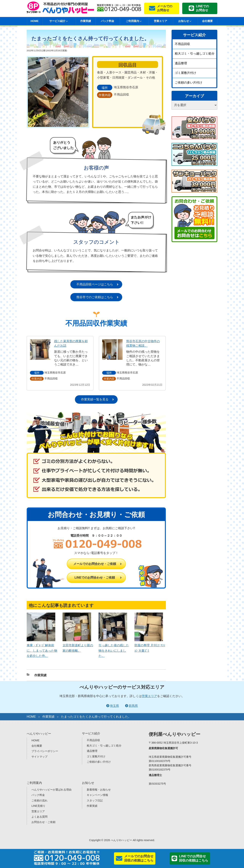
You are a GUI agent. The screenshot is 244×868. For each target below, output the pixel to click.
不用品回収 (182, 44)
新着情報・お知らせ (99, 790)
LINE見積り (38, 806)
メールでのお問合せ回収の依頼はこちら (139, 858)
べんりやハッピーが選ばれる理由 (51, 790)
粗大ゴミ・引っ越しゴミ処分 (195, 54)
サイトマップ (39, 757)
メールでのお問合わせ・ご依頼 (95, 564)
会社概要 (207, 21)
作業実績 (86, 21)
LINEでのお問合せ (202, 8)
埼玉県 (114, 706)
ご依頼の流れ (39, 800)
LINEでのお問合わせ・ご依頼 (95, 578)
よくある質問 (39, 817)
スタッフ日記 (95, 800)
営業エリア (161, 21)
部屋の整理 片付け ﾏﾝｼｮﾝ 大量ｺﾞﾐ (150, 645)
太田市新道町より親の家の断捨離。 (78, 645)
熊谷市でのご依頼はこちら (95, 297)
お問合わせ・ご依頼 (43, 822)
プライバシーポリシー (45, 751)
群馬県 (133, 706)
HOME (35, 21)
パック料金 (108, 21)
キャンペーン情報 (97, 795)
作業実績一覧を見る (95, 399)
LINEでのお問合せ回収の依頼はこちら (194, 858)
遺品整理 (181, 63)
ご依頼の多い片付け (189, 83)
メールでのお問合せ (165, 8)
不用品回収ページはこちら (95, 284)
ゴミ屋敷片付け (185, 73)
